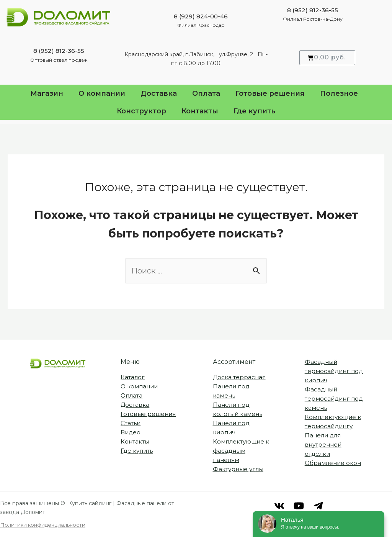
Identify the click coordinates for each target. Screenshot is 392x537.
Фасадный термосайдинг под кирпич (334, 371)
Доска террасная (239, 377)
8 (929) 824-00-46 (201, 16)
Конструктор (141, 111)
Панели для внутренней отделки (323, 444)
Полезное (341, 93)
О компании (102, 93)
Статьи (131, 423)
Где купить (254, 111)
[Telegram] (318, 506)
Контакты (200, 111)
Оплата (206, 93)
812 (60, 51)
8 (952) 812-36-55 (313, 10)
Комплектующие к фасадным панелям (241, 451)
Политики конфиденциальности (43, 525)
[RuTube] (299, 506)
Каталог (133, 377)
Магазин (47, 93)
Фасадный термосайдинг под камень (334, 399)
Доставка (159, 93)
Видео (131, 432)
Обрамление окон (333, 463)
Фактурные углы (238, 469)
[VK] (279, 506)
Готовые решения (270, 93)
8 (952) (44, 51)
